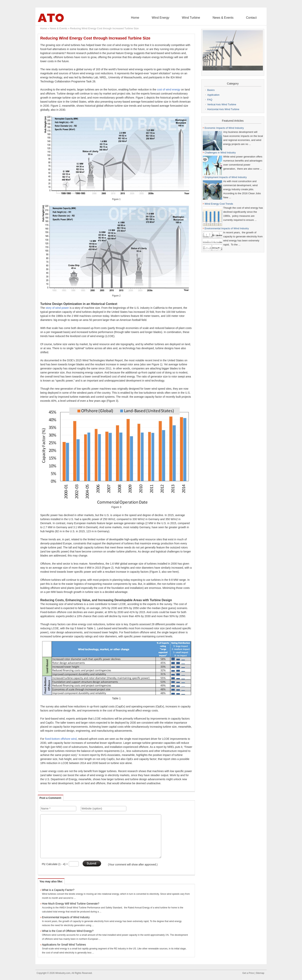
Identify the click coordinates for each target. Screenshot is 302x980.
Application (213, 95)
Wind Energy (182, 18)
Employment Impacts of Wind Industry (226, 177)
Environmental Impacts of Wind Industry (66, 917)
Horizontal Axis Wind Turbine (223, 109)
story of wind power (57, 308)
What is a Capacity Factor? (58, 890)
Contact (254, 18)
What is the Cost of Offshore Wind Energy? (68, 931)
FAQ (210, 100)
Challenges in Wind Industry (220, 153)
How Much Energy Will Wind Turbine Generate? (71, 904)
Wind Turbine (206, 18)
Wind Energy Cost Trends (219, 204)
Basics (211, 90)
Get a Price (248, 973)
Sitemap (260, 973)
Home (162, 18)
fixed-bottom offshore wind (61, 739)
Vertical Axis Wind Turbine (222, 104)
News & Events (232, 18)
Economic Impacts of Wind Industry (224, 128)
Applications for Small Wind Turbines (64, 945)
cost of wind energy (169, 90)
